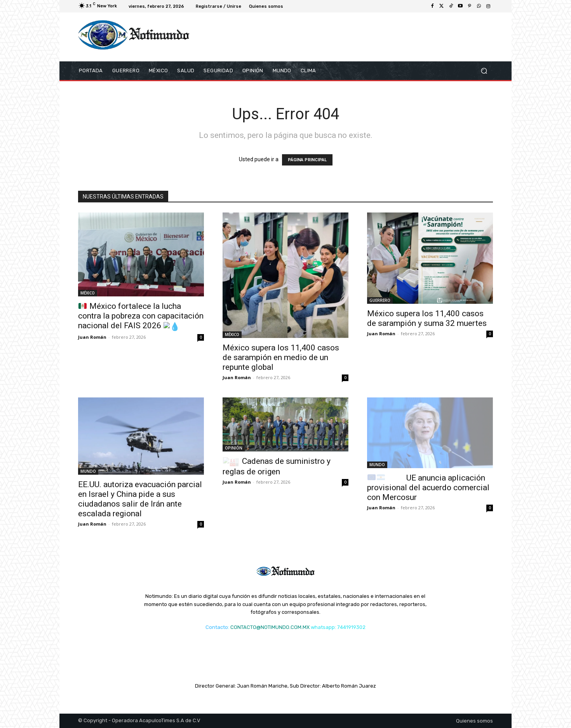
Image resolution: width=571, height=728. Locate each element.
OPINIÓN (234, 448)
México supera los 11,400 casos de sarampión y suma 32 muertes (427, 318)
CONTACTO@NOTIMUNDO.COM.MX (270, 627)
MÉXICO (88, 293)
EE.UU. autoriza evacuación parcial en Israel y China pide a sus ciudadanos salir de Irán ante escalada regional (140, 499)
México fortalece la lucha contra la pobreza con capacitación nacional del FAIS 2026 (141, 316)
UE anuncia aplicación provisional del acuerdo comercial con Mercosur (428, 488)
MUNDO (88, 471)
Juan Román (92, 337)
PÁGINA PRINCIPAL (307, 160)
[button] (484, 71)
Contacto (217, 627)
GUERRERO (380, 300)
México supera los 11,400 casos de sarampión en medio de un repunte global (281, 357)
